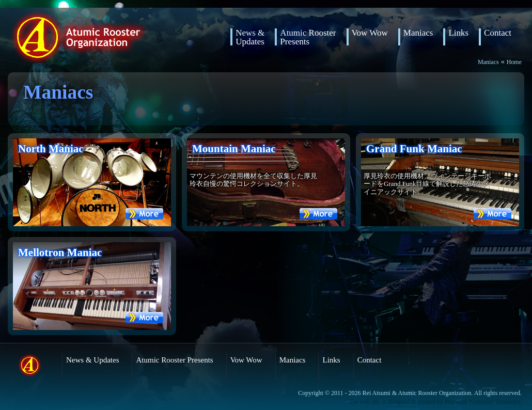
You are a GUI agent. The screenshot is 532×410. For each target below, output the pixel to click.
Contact (498, 33)
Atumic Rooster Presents (174, 360)
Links (458, 33)
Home (514, 62)
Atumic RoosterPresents (308, 37)
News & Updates (250, 37)
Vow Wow (370, 33)
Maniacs (418, 33)
